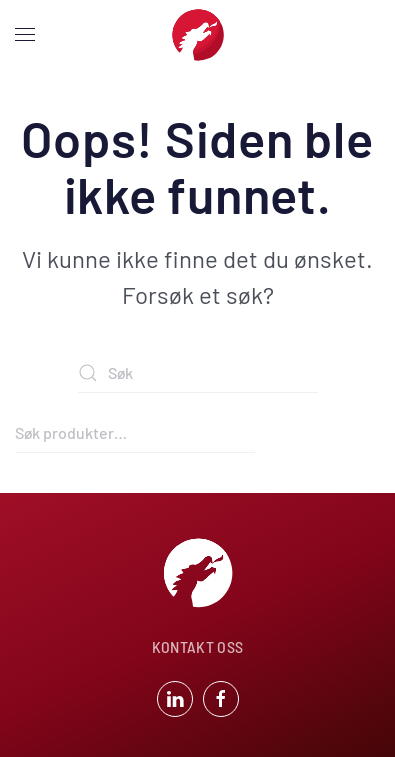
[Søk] (198, 373)
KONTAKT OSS (198, 646)
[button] (25, 35)
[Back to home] (198, 35)
